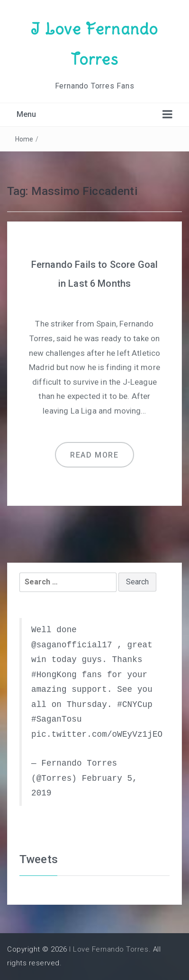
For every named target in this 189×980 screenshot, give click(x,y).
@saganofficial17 (72, 645)
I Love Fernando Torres (109, 949)
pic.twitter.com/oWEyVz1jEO (97, 734)
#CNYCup (135, 705)
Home (24, 139)
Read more (94, 455)
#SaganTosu (57, 719)
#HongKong (54, 675)
